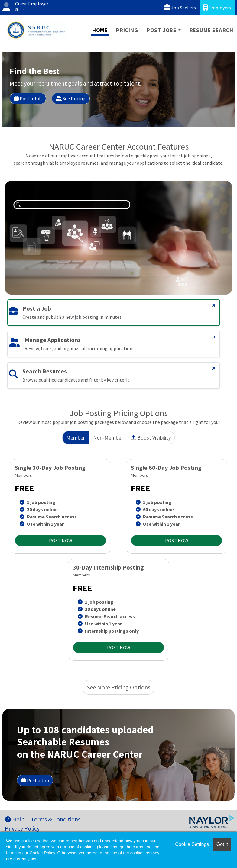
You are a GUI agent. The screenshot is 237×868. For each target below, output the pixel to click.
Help (15, 819)
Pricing (127, 30)
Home (100, 30)
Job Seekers (180, 7)
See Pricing (71, 98)
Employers (217, 7)
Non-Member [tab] (108, 438)
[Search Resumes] (214, 369)
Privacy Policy (22, 828)
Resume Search (211, 30)
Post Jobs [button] (162, 30)
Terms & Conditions (56, 819)
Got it (222, 844)
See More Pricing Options (118, 687)
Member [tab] (76, 438)
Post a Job (28, 98)
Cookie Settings (192, 844)
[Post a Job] (214, 306)
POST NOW (61, 540)
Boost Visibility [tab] (151, 438)
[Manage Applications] (214, 337)
